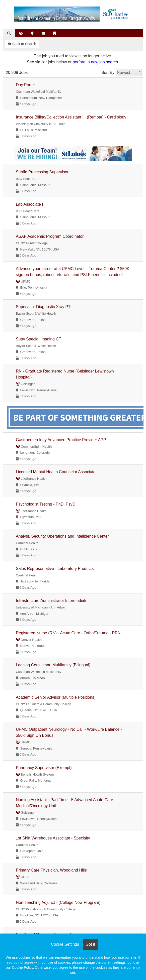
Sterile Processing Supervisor (42, 172)
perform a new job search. (96, 62)
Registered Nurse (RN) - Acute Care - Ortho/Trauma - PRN (68, 633)
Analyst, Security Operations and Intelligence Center (62, 536)
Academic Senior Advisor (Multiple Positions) (56, 697)
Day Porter (25, 85)
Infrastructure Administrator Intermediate (52, 601)
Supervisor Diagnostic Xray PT (43, 307)
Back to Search (22, 44)
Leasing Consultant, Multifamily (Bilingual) (53, 665)
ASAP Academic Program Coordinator (50, 236)
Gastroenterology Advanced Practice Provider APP (61, 440)
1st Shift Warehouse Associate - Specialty (53, 838)
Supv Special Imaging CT (39, 339)
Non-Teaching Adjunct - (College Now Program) (58, 902)
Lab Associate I (29, 204)
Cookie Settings (65, 944)
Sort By (108, 73)
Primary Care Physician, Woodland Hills (51, 870)
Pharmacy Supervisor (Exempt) (44, 768)
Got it (90, 944)
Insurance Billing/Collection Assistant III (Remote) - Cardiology (71, 117)
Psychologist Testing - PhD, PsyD (46, 504)
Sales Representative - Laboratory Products (55, 569)
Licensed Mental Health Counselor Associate (56, 472)
